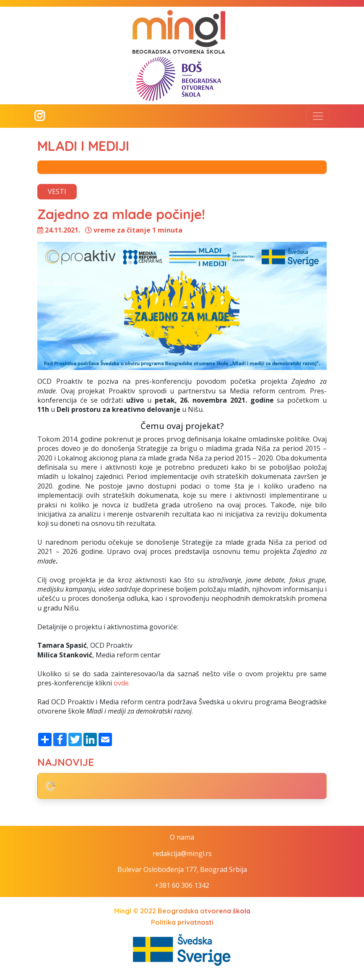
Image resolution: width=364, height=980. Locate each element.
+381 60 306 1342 (182, 885)
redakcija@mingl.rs (182, 853)
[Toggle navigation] (318, 116)
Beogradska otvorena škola (204, 911)
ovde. (122, 683)
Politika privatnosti (182, 922)
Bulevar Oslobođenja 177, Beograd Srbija (182, 869)
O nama (182, 837)
